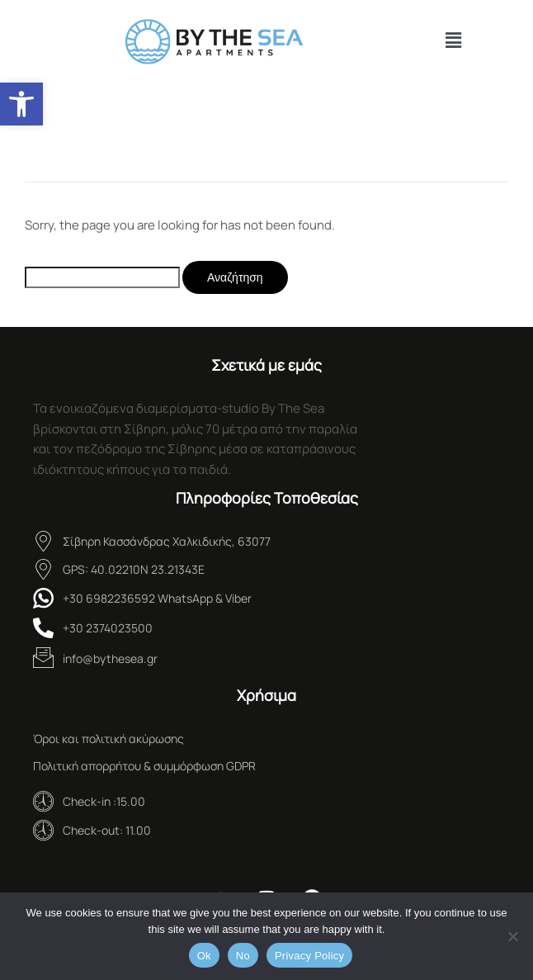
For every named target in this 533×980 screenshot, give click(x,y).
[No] (512, 936)
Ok (204, 956)
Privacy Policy (309, 956)
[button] (21, 104)
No (243, 956)
